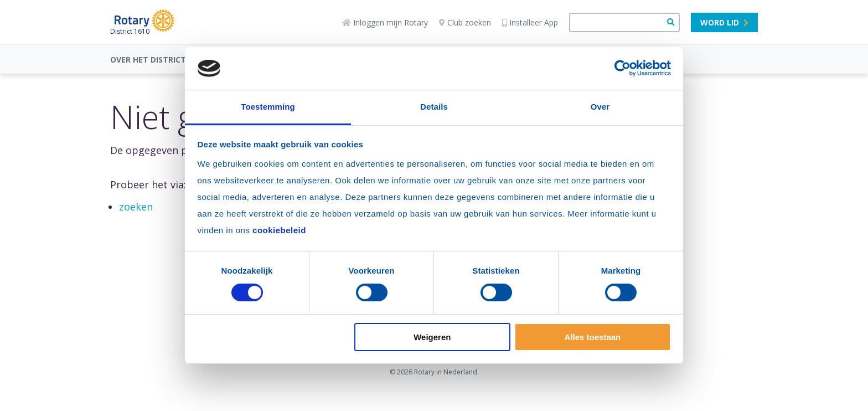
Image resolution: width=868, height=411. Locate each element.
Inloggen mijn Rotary (385, 22)
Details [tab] (434, 107)
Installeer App (530, 22)
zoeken (136, 207)
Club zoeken (465, 22)
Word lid (724, 22)
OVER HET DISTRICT (148, 60)
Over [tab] (600, 107)
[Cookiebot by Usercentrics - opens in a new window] (622, 68)
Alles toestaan (593, 337)
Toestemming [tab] (268, 107)
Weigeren (432, 337)
